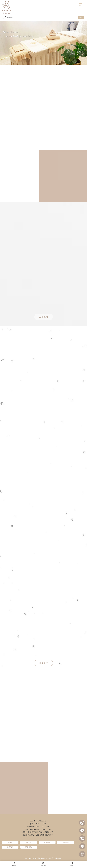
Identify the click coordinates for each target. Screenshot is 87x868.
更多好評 (46, 663)
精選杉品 (29, 847)
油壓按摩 (59, 854)
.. (51, 858)
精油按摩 (36, 854)
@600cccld (42, 821)
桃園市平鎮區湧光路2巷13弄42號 (41, 832)
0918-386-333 (41, 824)
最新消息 (10, 847)
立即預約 (46, 317)
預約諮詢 (66, 842)
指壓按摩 (52, 854)
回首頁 (10, 842)
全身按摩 (43, 854)
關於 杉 (29, 842)
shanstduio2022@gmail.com (41, 829)
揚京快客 (36, 858)
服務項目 (47, 842)
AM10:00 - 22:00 (42, 827)
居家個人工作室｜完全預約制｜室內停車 (38, 835)
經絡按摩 (28, 854)
